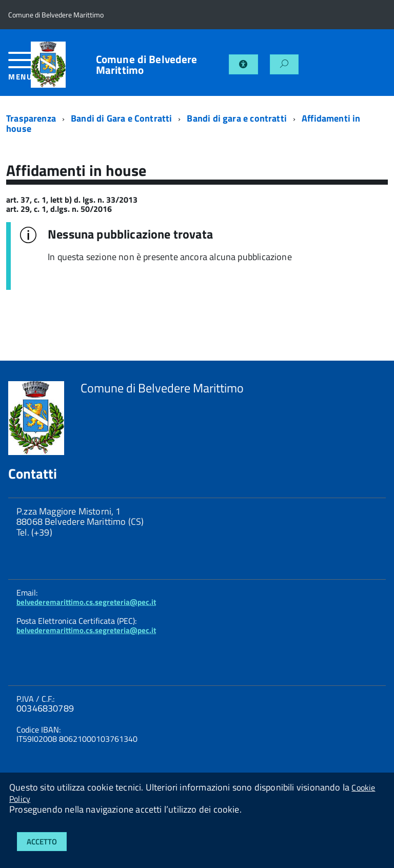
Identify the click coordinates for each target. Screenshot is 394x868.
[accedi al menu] (19, 70)
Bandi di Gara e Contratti (122, 118)
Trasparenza (31, 118)
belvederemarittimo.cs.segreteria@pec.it (86, 602)
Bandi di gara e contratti (237, 118)
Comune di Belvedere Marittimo (147, 65)
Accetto (42, 842)
